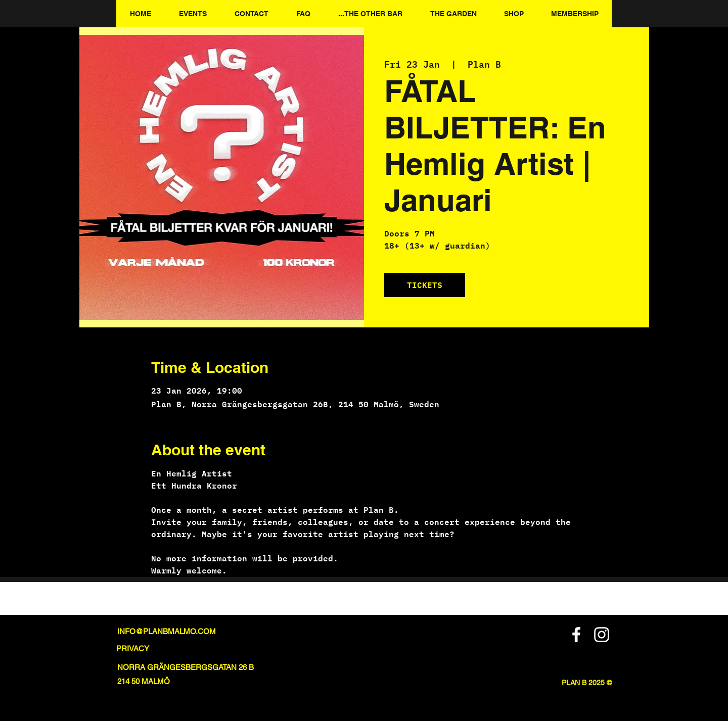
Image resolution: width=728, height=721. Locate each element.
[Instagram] (602, 635)
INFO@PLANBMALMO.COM (167, 631)
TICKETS (425, 285)
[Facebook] (576, 635)
